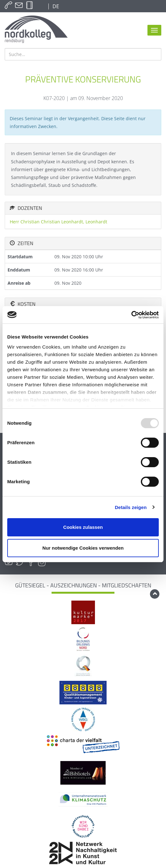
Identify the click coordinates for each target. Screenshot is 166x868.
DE (55, 6)
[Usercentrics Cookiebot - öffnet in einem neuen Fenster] (131, 315)
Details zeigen (131, 507)
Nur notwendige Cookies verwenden (83, 548)
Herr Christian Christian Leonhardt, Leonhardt (58, 222)
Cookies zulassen (83, 527)
